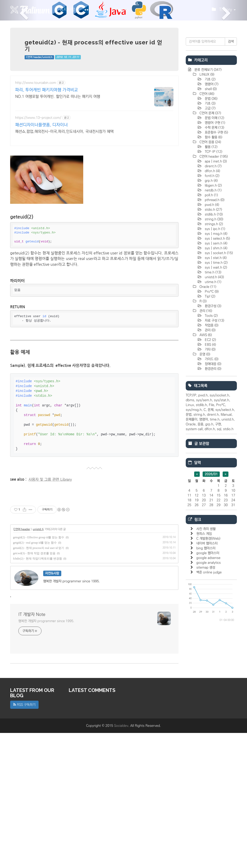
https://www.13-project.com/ (38, 118)
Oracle (207, 431)
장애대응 (213, 509)
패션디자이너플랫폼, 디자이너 (41, 125)
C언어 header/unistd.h (39, 57)
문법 (211, 243)
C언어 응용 (210, 287)
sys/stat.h (222, 545)
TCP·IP (213, 296)
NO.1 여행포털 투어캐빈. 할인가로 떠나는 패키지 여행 (58, 96)
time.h (213, 417)
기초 (210, 224)
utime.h (213, 427)
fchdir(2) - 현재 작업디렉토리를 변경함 (38, 694)
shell (210, 234)
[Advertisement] (94, 185)
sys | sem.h (216, 388)
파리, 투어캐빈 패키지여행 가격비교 (47, 90)
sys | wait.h (215, 412)
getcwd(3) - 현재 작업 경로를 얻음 (34, 688)
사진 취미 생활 (206, 674)
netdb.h (213, 335)
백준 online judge (209, 717)
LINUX (206, 219)
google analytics (209, 707)
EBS (210, 489)
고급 (210, 253)
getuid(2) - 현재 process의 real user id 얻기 (39, 683)
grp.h (211, 325)
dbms (190, 545)
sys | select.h (217, 383)
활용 (211, 292)
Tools (211, 460)
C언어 (206, 239)
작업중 (211, 470)
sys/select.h (225, 554)
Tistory (224, 11)
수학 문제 (214, 272)
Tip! (209, 441)
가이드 (211, 504)
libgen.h (213, 330)
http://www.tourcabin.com (36, 83)
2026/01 (211, 619)
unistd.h (38, 664)
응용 (200, 569)
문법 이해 (214, 263)
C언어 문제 (210, 258)
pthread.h (214, 345)
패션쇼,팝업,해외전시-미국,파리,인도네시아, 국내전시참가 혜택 (64, 131)
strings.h (213, 369)
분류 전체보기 (207, 214)
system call (194, 574)
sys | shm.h (216, 393)
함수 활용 (213, 282)
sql (219, 574)
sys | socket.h (218, 398)
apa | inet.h (215, 306)
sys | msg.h (216, 378)
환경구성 (213, 451)
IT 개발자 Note (32, 750)
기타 (210, 494)
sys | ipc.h (214, 374)
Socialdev (121, 861)
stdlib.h (213, 359)
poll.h (211, 340)
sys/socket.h (219, 540)
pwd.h (211, 349)
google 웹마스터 (208, 698)
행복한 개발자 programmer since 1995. (46, 756)
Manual (226, 559)
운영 (204, 499)
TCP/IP (191, 540)
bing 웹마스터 (206, 693)
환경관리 (213, 513)
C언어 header (22, 664)
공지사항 (67, 10)
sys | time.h (216, 407)
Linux (190, 550)
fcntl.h (212, 321)
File (212, 550)
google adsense (208, 703)
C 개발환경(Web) (208, 683)
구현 (218, 569)
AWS (205, 480)
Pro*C (211, 436)
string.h (213, 364)
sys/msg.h (194, 554)
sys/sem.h (204, 545)
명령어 (211, 229)
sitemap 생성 (206, 712)
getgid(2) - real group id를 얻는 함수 (35, 678)
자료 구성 (214, 465)
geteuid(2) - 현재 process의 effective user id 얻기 (93, 45)
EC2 (210, 485)
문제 (211, 554)
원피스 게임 (204, 678)
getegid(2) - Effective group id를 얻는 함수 (39, 672)
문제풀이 (192, 564)
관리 (205, 456)
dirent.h (213, 311)
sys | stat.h (215, 403)
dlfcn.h (212, 316)
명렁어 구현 (214, 267)
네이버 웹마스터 (207, 688)
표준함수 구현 (216, 277)
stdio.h (213, 354)
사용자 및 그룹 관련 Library (50, 547)
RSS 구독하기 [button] (24, 840)
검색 (231, 186)
